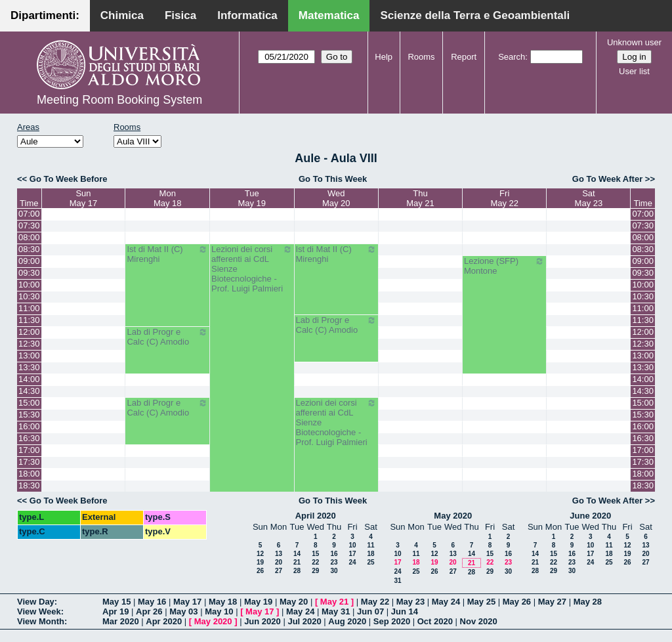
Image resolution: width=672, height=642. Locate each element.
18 (370, 554)
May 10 (219, 611)
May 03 (183, 611)
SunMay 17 (84, 198)
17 (352, 554)
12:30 (29, 344)
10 (352, 545)
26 (260, 571)
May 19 (258, 602)
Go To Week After (607, 179)
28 (297, 571)
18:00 (29, 474)
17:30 (29, 462)
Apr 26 (149, 611)
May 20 (294, 602)
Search (512, 57)
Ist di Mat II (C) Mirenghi (167, 254)
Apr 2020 (164, 621)
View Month (41, 621)
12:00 (29, 332)
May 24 (446, 602)
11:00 (29, 308)
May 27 (552, 602)
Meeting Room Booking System (119, 100)
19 (260, 562)
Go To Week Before (69, 179)
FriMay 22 (504, 198)
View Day (36, 602)
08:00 (29, 237)
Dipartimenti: (45, 15)
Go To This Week (333, 179)
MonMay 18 (168, 198)
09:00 (29, 261)
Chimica (122, 15)
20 (279, 562)
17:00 (29, 450)
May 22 (375, 602)
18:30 (29, 485)
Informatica (247, 15)
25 (370, 562)
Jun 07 (370, 611)
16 (334, 554)
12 (260, 554)
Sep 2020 (392, 621)
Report (464, 57)
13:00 (29, 355)
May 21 (334, 602)
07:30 (29, 225)
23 (334, 562)
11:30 (29, 320)
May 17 (187, 602)
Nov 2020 (479, 621)
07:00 (29, 214)
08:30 (29, 249)
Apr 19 (115, 611)
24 (352, 562)
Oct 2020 (435, 621)
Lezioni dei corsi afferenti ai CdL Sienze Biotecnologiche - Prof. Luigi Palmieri (252, 269)
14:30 (29, 391)
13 (279, 554)
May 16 (152, 602)
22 (315, 562)
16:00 (29, 426)
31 (397, 581)
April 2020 (316, 516)
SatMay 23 (589, 198)
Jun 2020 (262, 621)
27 (279, 571)
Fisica (180, 15)
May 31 (336, 611)
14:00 (29, 379)
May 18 (223, 602)
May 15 (116, 602)
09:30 (29, 273)
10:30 (29, 296)
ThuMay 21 (420, 198)
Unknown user (634, 42)
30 (334, 571)
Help (384, 57)
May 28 (588, 602)
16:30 (29, 438)
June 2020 (590, 516)
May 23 (410, 602)
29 (315, 571)
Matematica (329, 15)
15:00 (29, 403)
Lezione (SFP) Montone (505, 266)
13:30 (29, 367)
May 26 (517, 602)
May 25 (481, 602)
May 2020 (453, 516)
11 (370, 545)
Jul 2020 (304, 621)
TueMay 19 (252, 198)
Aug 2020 (347, 621)
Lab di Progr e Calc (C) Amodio (337, 325)
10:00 (29, 285)
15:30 (29, 415)
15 (315, 554)
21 (297, 562)
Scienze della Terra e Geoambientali (475, 15)
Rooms (421, 57)
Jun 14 (405, 611)
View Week (39, 611)
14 (297, 554)
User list (634, 71)
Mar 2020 (121, 621)
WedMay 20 (336, 198)
